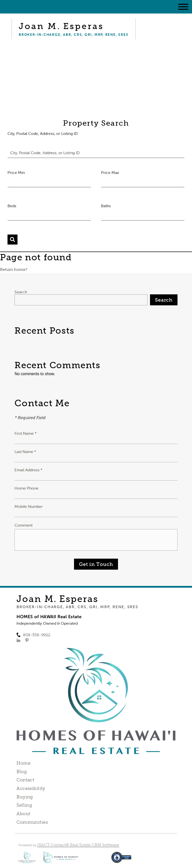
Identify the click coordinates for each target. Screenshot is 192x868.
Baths (106, 206)
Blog (22, 772)
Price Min (16, 172)
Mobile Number (29, 506)
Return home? (14, 269)
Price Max (110, 172)
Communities (32, 822)
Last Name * (25, 452)
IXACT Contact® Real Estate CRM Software (78, 845)
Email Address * (28, 470)
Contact (25, 780)
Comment (23, 525)
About (23, 814)
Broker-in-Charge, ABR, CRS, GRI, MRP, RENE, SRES (77, 607)
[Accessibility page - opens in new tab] (121, 860)
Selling (24, 805)
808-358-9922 (37, 635)
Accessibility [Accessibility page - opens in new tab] (31, 788)
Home (23, 763)
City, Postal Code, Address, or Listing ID (43, 133)
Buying (25, 797)
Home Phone (26, 488)
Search (21, 292)
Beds (12, 206)
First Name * (26, 433)
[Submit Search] (12, 240)
